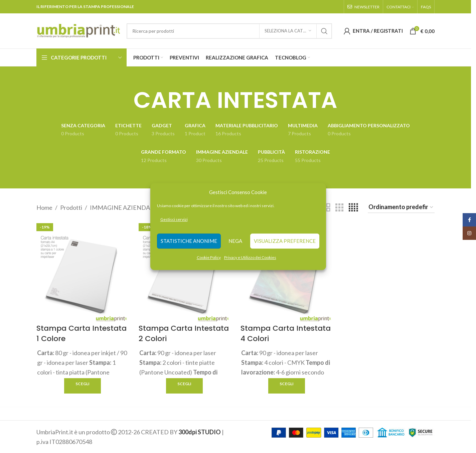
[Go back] (125, 100)
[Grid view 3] (339, 207)
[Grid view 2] (326, 207)
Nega (235, 241)
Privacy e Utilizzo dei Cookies (250, 257)
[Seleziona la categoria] (288, 31)
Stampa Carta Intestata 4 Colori (286, 333)
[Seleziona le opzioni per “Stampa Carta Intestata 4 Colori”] (287, 386)
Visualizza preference (285, 241)
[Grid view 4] (353, 207)
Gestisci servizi (174, 219)
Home (44, 207)
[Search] (229, 31)
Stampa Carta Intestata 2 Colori (184, 333)
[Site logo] (78, 30)
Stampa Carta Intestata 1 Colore (82, 333)
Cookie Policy (209, 257)
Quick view (123, 386)
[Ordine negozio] (401, 207)
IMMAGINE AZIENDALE (123, 207)
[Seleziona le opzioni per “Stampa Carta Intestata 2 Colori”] (184, 386)
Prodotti (71, 207)
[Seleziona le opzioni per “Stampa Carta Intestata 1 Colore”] (83, 386)
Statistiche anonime (189, 241)
